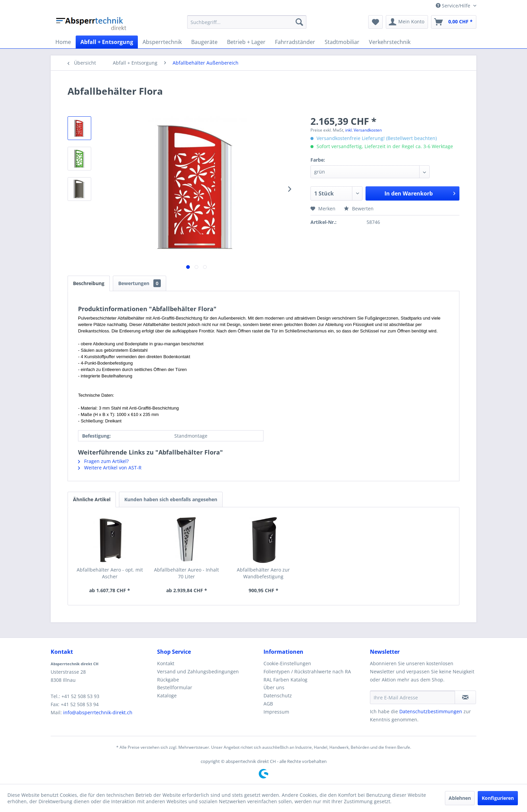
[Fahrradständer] (295, 42)
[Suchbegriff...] (247, 22)
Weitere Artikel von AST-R (110, 468)
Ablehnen (460, 798)
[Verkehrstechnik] (390, 42)
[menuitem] (247, 22)
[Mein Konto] (407, 22)
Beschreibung (89, 283)
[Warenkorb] (454, 22)
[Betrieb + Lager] (246, 42)
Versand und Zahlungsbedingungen (198, 671)
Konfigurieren (498, 798)
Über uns (274, 687)
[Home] (63, 42)
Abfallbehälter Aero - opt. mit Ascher (110, 573)
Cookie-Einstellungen (287, 663)
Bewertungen (140, 283)
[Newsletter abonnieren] (465, 697)
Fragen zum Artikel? (103, 461)
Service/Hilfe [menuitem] (454, 6)
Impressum (276, 712)
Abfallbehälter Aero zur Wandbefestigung (263, 573)
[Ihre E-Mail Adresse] (412, 697)
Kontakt (166, 663)
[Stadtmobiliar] (342, 42)
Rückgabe (168, 680)
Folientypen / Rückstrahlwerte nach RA (307, 671)
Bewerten (359, 208)
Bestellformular (175, 687)
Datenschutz (278, 695)
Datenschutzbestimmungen (431, 711)
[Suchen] (299, 22)
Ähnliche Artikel (92, 499)
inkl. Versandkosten (363, 130)
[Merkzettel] (375, 22)
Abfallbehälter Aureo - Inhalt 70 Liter (186, 573)
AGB (268, 704)
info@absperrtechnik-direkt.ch (98, 712)
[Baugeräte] (204, 42)
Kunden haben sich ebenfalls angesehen (171, 499)
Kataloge (167, 695)
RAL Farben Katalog (285, 680)
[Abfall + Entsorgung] (107, 42)
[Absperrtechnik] (162, 42)
